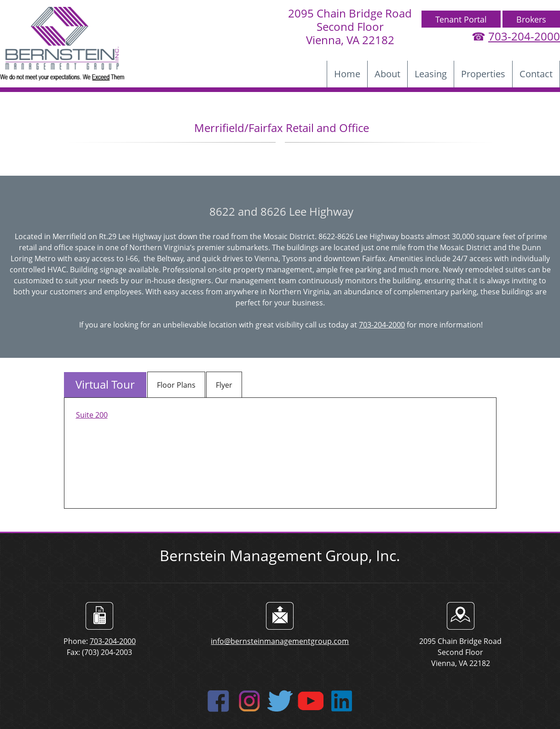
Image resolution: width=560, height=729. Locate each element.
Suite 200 (92, 415)
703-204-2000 (524, 36)
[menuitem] (347, 74)
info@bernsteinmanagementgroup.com (280, 641)
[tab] (105, 385)
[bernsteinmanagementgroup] (62, 44)
